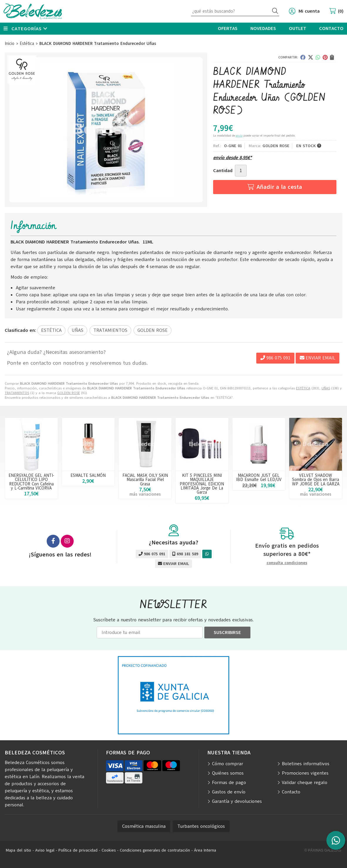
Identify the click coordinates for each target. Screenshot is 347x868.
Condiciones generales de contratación (155, 850)
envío (239, 136)
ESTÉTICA (303, 388)
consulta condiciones (287, 563)
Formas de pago (229, 783)
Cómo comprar (228, 764)
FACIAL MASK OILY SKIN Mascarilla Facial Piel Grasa (145, 480)
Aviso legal (45, 850)
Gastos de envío (229, 792)
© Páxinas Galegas (323, 850)
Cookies (109, 850)
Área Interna (205, 850)
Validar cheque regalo (305, 783)
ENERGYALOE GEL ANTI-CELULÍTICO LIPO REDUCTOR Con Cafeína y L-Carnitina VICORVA (31, 482)
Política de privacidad (78, 850)
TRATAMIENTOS (17, 393)
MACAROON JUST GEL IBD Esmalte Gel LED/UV (259, 477)
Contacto (291, 792)
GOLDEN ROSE (69, 393)
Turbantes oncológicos (201, 826)
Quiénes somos (228, 773)
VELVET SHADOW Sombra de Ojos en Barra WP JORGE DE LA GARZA (316, 480)
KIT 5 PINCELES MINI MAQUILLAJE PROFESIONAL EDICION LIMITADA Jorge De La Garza (202, 484)
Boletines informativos (306, 764)
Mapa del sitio (18, 850)
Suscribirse (227, 633)
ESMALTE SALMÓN (88, 475)
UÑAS (326, 388)
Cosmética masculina (144, 826)
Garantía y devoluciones (237, 801)
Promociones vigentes (305, 773)
